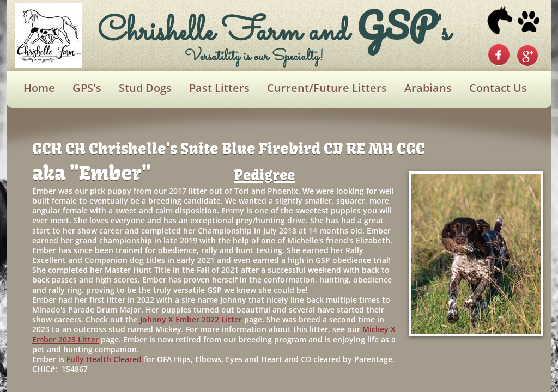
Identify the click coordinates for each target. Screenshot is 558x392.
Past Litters (219, 88)
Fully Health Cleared (104, 359)
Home (39, 88)
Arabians (428, 88)
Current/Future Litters (327, 88)
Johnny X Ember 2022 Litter (191, 319)
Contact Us (498, 88)
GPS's (87, 88)
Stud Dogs (145, 88)
